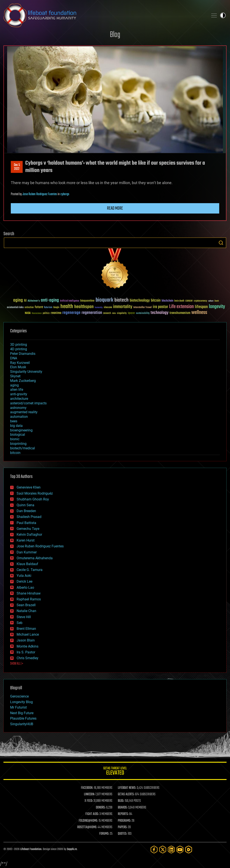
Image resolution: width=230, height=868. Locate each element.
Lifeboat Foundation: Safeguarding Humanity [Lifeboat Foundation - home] (104, 15)
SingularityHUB (22, 724)
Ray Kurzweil (20, 363)
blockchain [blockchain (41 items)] (167, 301)
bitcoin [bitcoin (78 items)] (156, 301)
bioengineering (21, 430)
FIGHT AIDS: (92, 814)
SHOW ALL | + (17, 664)
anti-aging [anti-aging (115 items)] (50, 300)
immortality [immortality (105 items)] (123, 307)
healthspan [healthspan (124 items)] (84, 307)
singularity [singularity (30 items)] (122, 313)
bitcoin (15, 453)
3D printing (19, 345)
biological (18, 435)
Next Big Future (22, 713)
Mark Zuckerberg (23, 381)
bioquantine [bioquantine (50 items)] (87, 301)
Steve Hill (24, 617)
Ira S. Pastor (26, 652)
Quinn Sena (25, 505)
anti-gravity (19, 394)
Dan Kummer (27, 552)
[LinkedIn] (171, 850)
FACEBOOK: (87, 788)
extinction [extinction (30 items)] (29, 308)
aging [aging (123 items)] (18, 300)
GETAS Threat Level (115, 772)
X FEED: (89, 801)
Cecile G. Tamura (30, 570)
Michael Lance (28, 634)
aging (14, 385)
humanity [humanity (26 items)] (99, 308)
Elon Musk (18, 367)
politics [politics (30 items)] (46, 313)
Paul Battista (26, 523)
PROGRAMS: (124, 821)
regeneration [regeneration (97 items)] (92, 313)
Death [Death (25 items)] (217, 301)
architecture (19, 399)
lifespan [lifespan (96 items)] (201, 307)
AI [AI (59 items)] (25, 301)
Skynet (15, 376)
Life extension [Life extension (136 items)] (181, 307)
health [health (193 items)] (67, 307)
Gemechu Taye (28, 529)
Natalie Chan (26, 611)
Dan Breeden (26, 511)
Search (221, 243)
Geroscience (19, 696)
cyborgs (65, 194)
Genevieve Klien (29, 487)
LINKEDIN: (89, 794)
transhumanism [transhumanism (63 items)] (180, 313)
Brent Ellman (26, 629)
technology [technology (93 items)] (160, 313)
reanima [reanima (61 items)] (56, 313)
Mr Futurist (18, 707)
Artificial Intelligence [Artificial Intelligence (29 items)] (70, 301)
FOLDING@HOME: (88, 821)
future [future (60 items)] (39, 307)
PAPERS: (123, 827)
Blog (115, 35)
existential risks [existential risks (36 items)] (15, 308)
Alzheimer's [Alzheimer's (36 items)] (34, 301)
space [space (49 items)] (131, 313)
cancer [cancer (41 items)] (189, 301)
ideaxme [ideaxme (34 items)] (108, 308)
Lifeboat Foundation (31, 849)
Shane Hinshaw (29, 593)
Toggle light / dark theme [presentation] (223, 15)
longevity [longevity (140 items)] (217, 307)
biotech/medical (23, 448)
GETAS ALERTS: (126, 794)
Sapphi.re (72, 849)
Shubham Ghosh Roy (33, 499)
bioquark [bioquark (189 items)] (104, 300)
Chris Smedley (28, 658)
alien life (17, 390)
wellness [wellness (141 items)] (199, 313)
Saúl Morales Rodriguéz (35, 493)
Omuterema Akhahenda (35, 558)
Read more (115, 208)
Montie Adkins (28, 646)
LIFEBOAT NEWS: (127, 788)
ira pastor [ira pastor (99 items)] (160, 307)
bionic (15, 439)
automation (19, 417)
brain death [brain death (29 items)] (179, 301)
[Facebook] (154, 850)
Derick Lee (24, 581)
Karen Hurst (26, 540)
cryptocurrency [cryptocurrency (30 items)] (200, 301)
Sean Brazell (26, 605)
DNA (14, 358)
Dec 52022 (17, 167)
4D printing (19, 349)
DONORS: (101, 808)
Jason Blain (26, 640)
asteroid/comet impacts (28, 403)
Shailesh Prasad (29, 517)
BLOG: (121, 801)
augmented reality (24, 412)
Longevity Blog (21, 702)
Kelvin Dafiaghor (29, 534)
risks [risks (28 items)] (114, 313)
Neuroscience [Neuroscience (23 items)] (37, 314)
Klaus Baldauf (27, 564)
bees (14, 421)
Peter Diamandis (23, 354)
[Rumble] (189, 850)
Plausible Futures (23, 718)
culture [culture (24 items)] (211, 301)
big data (16, 426)
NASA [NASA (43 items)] (28, 313)
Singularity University (26, 372)
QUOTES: (122, 834)
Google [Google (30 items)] (56, 308)
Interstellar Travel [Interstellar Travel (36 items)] (143, 308)
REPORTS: (123, 814)
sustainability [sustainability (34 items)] (143, 313)
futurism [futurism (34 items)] (48, 308)
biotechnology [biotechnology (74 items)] (140, 301)
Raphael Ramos (29, 599)
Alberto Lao (25, 588)
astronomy (18, 408)
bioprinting (18, 444)
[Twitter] (163, 850)
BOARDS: (123, 808)
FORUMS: (104, 834)
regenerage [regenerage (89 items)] (71, 313)
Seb (20, 623)
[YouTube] (180, 850)
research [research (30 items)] (107, 313)
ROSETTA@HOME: (87, 827)
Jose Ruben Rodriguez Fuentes (40, 194)
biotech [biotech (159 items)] (121, 300)
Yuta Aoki (24, 576)
